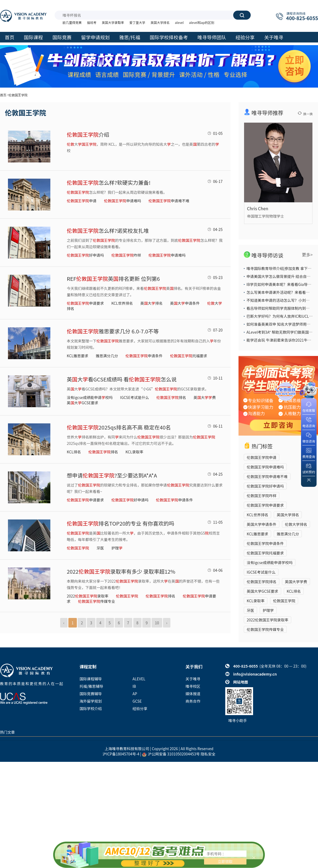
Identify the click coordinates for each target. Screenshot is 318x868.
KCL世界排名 (122, 303)
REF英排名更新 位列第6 (113, 279)
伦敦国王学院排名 (262, 582)
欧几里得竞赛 (72, 22)
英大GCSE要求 (83, 403)
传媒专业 (96, 601)
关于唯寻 (193, 679)
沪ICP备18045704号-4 (121, 754)
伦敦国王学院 (284, 601)
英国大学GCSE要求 (262, 591)
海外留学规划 (91, 701)
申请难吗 (122, 201)
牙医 (100, 548)
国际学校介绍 (91, 708)
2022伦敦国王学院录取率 (268, 620)
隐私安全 (208, 754)
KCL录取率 (134, 452)
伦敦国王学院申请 (262, 457)
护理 (117, 548)
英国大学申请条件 (262, 524)
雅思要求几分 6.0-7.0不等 (113, 331)
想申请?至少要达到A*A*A (112, 475)
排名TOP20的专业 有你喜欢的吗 (121, 523)
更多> (307, 255)
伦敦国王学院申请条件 (265, 543)
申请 (82, 201)
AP (135, 694)
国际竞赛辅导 (91, 694)
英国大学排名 (160, 22)
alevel (179, 22)
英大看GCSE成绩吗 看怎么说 (122, 379)
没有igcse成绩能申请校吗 (90, 397)
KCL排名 (74, 452)
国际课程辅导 (91, 679)
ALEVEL (139, 679)
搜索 (242, 15)
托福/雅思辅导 (91, 686)
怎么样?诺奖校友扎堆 (108, 231)
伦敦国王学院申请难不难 (267, 476)
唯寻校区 (193, 686)
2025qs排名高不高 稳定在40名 (119, 427)
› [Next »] (167, 623)
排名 (171, 397)
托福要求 (189, 356)
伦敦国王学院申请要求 (265, 505)
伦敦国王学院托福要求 (265, 553)
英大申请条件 (185, 303)
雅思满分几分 (107, 356)
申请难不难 (169, 201)
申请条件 (144, 356)
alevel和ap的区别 (202, 22)
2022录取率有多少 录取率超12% (121, 571)
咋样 (126, 255)
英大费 (205, 397)
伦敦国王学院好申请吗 (265, 486)
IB (134, 686)
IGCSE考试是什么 (134, 397)
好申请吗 (85, 255)
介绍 (88, 134)
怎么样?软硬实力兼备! (109, 182)
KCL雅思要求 (78, 356)
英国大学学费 (296, 582)
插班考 (92, 22)
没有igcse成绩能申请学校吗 (270, 562)
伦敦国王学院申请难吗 (265, 467)
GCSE (137, 701)
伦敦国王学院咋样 (262, 496)
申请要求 (85, 303)
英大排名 (152, 303)
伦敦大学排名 (296, 524)
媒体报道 (193, 694)
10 (157, 623)
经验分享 (140, 708)
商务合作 (193, 701)
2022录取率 (88, 596)
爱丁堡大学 (137, 22)
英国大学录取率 (113, 22)
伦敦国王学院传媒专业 (265, 629)
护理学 (268, 610)
